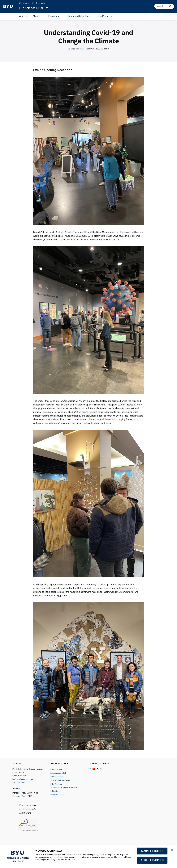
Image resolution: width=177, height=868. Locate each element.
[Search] (164, 6)
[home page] (8, 6)
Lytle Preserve (104, 16)
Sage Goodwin (77, 49)
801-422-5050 (19, 782)
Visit (21, 16)
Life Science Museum (35, 8)
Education (54, 16)
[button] (172, 850)
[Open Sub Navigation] (27, 16)
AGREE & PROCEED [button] (152, 860)
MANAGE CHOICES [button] (152, 851)
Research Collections (79, 16)
